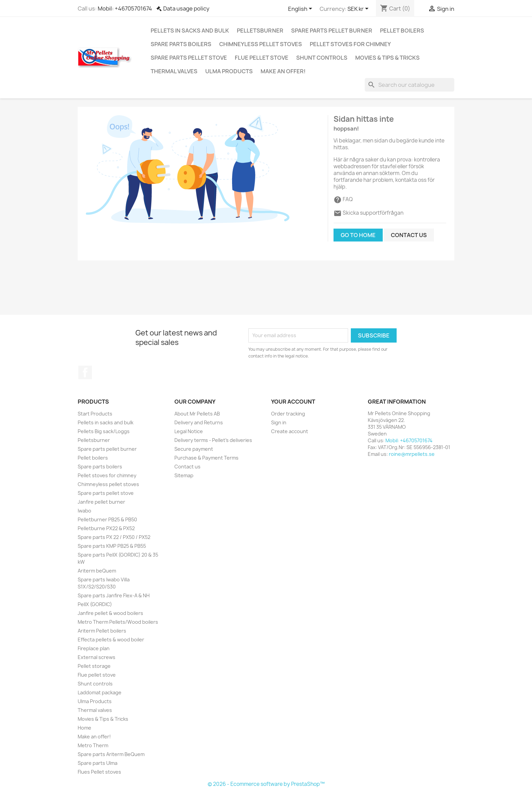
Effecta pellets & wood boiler (111, 640)
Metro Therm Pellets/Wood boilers (118, 622)
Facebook (85, 372)
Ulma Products (229, 71)
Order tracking (288, 414)
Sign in (279, 422)
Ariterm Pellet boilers (102, 631)
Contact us (409, 235)
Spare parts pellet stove (189, 58)
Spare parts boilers (181, 44)
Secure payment (194, 449)
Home (84, 728)
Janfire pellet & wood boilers (110, 613)
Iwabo (84, 511)
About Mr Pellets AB (197, 414)
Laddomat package (100, 692)
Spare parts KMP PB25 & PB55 (112, 546)
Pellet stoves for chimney (350, 44)
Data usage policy (186, 8)
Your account (293, 402)
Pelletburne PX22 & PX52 (106, 528)
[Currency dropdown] (359, 9)
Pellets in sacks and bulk (190, 31)
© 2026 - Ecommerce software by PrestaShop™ (266, 784)
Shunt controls (322, 58)
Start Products (95, 414)
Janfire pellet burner (101, 502)
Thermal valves (174, 71)
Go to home (358, 235)
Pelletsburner (260, 31)
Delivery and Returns (199, 422)
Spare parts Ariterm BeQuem (111, 754)
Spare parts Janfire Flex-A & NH (114, 595)
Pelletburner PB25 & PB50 (107, 519)
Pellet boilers (402, 31)
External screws (97, 657)
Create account (290, 431)
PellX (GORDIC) (95, 604)
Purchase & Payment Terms (206, 458)
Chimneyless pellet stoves (261, 44)
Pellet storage (94, 666)
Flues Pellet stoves (99, 772)
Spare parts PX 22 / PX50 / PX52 (114, 537)
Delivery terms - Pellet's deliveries (213, 440)
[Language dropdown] (301, 9)
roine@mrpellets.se (412, 454)
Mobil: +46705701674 (125, 8)
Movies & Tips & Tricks (387, 58)
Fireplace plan (94, 648)
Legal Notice (189, 431)
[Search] (410, 85)
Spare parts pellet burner (332, 31)
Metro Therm (93, 745)
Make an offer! (283, 71)
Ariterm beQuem (97, 571)
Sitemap (184, 475)
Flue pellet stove (262, 58)
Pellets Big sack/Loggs (104, 431)
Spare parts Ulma (98, 763)
